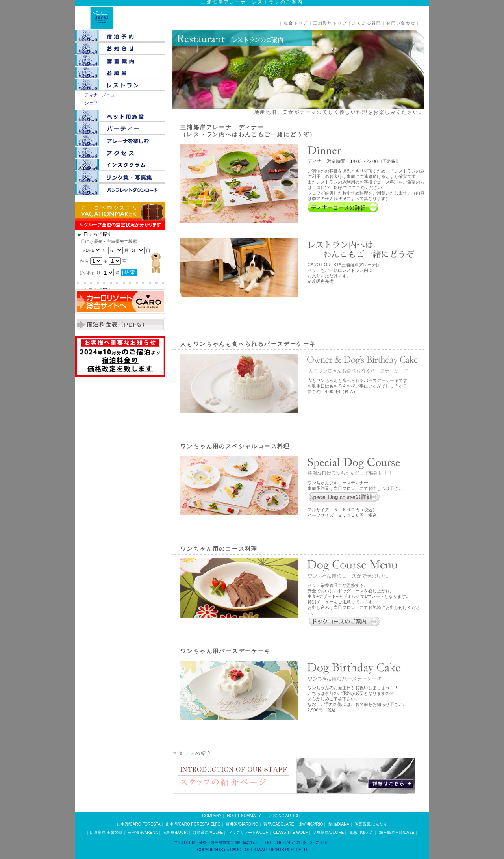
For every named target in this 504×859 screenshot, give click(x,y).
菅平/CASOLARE (279, 824)
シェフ (91, 103)
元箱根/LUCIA (175, 832)
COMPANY (212, 816)
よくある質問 (367, 23)
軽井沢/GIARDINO (242, 824)
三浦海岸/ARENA (143, 832)
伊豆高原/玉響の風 (106, 832)
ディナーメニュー (102, 95)
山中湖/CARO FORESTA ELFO (193, 824)
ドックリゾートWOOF (248, 832)
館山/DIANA (339, 824)
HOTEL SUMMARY (244, 816)
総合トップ (296, 23)
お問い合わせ (401, 23)
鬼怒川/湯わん (362, 832)
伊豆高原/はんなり (371, 824)
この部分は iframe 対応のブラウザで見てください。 (134, 260)
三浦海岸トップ (330, 23)
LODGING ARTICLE (284, 816)
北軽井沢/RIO (311, 824)
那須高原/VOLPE (208, 832)
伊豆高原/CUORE (328, 832)
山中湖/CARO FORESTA (139, 824)
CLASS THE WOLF (290, 832)
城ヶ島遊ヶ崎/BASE (397, 832)
